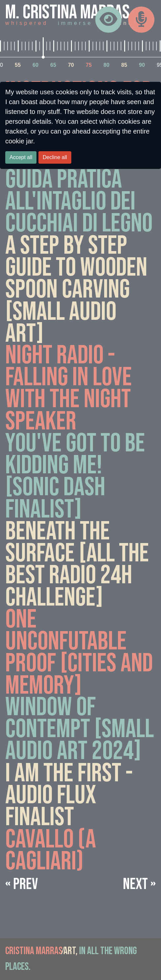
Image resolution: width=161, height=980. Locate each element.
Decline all (55, 157)
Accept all (21, 157)
